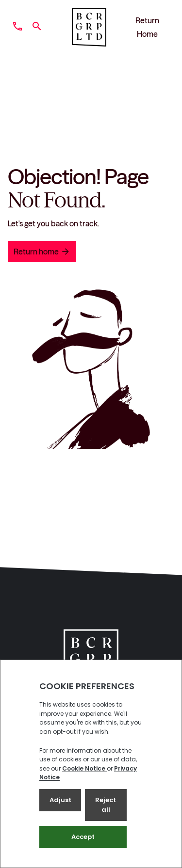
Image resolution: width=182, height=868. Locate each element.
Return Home (147, 27)
